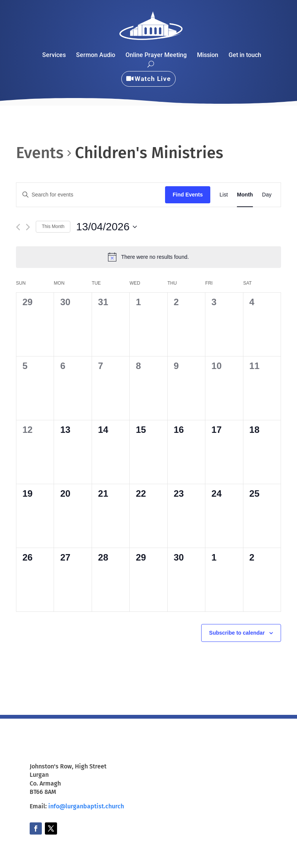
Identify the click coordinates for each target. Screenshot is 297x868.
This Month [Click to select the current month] (53, 227)
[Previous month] (18, 227)
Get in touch (245, 55)
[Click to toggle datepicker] (106, 227)
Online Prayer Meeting (156, 55)
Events (40, 153)
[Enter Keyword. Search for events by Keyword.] (91, 195)
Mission (208, 55)
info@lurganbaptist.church (86, 806)
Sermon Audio (96, 55)
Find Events (188, 195)
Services (54, 55)
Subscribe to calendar (237, 633)
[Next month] (28, 227)
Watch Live (153, 79)
